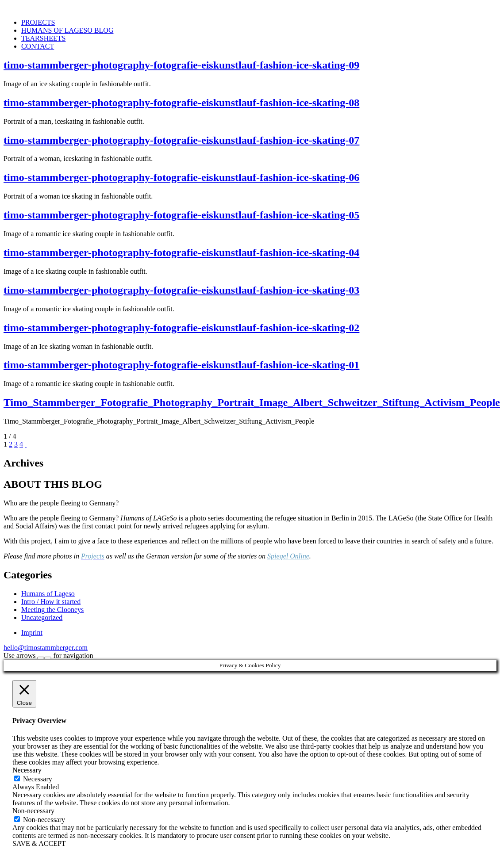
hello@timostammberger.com (46, 648)
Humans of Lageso (48, 594)
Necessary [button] (27, 770)
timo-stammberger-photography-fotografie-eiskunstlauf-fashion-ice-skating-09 (181, 65)
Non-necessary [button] (33, 811)
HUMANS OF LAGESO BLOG (67, 30)
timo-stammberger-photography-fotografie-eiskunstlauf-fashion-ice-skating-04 (181, 252)
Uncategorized (42, 618)
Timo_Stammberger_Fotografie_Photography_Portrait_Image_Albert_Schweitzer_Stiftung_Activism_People (252, 402)
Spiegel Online (288, 556)
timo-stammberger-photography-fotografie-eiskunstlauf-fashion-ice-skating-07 (181, 140)
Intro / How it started (51, 602)
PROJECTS (38, 22)
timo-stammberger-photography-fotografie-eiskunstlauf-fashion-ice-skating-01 (181, 365)
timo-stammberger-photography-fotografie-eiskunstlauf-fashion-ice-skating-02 (181, 328)
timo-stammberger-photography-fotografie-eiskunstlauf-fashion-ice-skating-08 (181, 103)
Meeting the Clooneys (52, 610)
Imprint (32, 633)
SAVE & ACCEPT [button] (39, 843)
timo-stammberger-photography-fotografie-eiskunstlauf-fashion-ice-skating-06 (181, 177)
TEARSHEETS (43, 38)
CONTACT (38, 46)
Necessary (38, 779)
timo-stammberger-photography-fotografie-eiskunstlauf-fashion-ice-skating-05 (181, 215)
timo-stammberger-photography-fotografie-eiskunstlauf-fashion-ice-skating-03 (181, 290)
